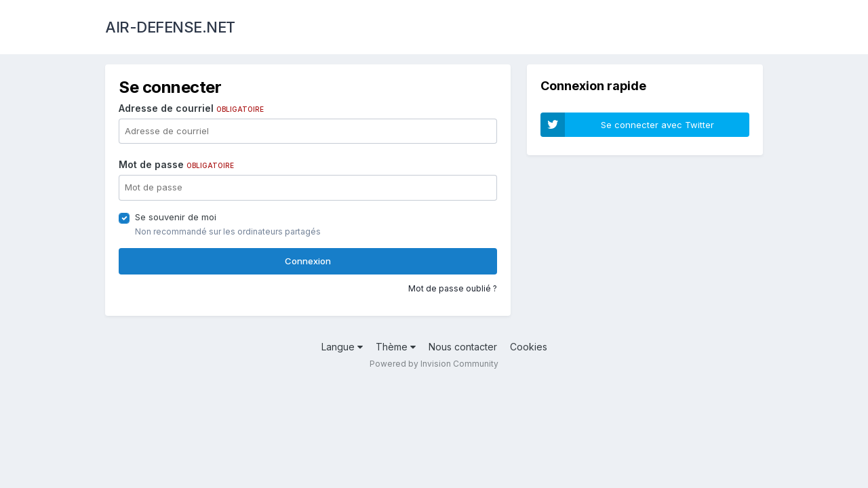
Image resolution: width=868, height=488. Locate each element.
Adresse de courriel (191, 108)
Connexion (308, 261)
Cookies (529, 347)
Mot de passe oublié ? (453, 288)
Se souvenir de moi (176, 217)
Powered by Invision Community (434, 364)
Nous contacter (463, 347)
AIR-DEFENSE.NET (170, 27)
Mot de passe (176, 164)
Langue (342, 347)
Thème (396, 347)
